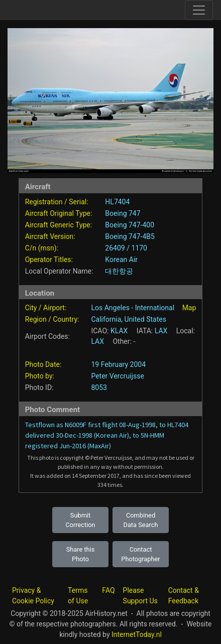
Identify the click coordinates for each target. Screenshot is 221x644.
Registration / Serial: (57, 202)
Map (189, 308)
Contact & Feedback (184, 596)
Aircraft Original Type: (59, 213)
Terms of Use (78, 596)
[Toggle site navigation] (199, 10)
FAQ (108, 590)
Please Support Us (140, 596)
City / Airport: (46, 308)
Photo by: (40, 376)
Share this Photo (81, 554)
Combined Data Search (141, 520)
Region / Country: (52, 319)
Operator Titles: (49, 260)
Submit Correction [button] (80, 520)
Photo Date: (43, 364)
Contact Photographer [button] (140, 554)
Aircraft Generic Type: (59, 225)
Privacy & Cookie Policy (33, 596)
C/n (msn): (42, 248)
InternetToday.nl (137, 634)
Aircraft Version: (50, 236)
